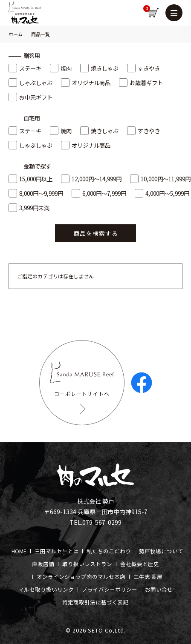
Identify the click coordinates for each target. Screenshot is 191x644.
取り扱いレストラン (87, 564)
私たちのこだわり (109, 551)
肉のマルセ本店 (106, 577)
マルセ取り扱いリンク (46, 589)
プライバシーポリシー (110, 589)
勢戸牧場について (161, 551)
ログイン (133, 13)
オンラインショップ (62, 577)
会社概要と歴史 (140, 564)
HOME (19, 551)
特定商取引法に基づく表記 (95, 602)
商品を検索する (96, 233)
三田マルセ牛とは (57, 551)
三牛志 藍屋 (148, 577)
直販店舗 (43, 564)
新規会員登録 (99, 13)
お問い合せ (159, 589)
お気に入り (116, 13)
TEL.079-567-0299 (95, 522)
